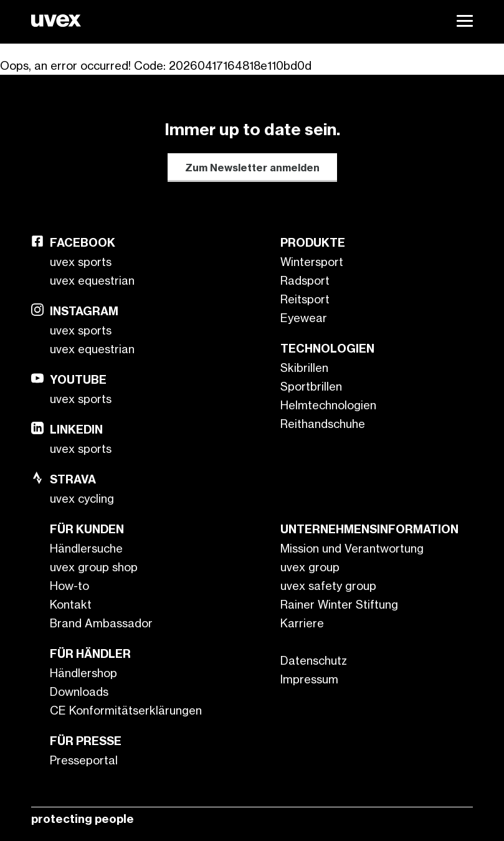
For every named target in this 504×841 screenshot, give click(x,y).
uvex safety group (328, 586)
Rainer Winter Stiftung (339, 604)
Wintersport (312, 262)
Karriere (302, 623)
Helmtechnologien (328, 405)
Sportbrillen (311, 386)
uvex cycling (82, 498)
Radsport (305, 280)
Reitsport (305, 299)
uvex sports (81, 262)
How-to (69, 586)
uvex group (310, 567)
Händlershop (83, 673)
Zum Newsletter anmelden (252, 168)
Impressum (309, 679)
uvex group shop (94, 567)
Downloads (79, 691)
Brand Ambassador (101, 623)
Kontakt (71, 604)
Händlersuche (86, 548)
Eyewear (304, 318)
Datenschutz (314, 660)
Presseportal (84, 760)
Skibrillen (304, 368)
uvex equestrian (92, 280)
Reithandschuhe (323, 424)
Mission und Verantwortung (352, 548)
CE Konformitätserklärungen (126, 710)
